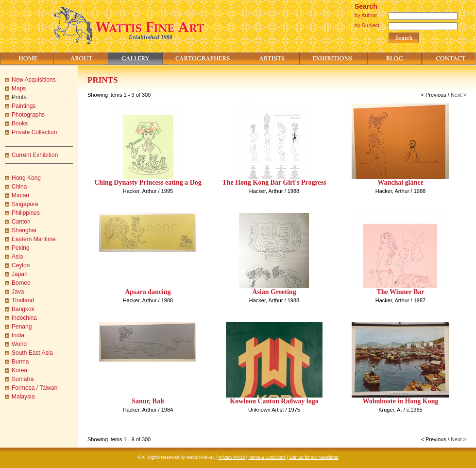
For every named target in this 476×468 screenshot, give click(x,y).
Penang (22, 327)
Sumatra (23, 379)
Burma (20, 362)
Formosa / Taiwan (34, 388)
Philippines (26, 213)
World (19, 344)
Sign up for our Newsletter (314, 457)
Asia (17, 257)
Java (18, 292)
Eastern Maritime (34, 239)
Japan (20, 274)
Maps (19, 88)
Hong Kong (26, 178)
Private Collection (34, 132)
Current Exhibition (35, 155)
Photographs (28, 115)
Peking (21, 248)
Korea (19, 370)
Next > (459, 95)
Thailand (23, 300)
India (18, 335)
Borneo (21, 283)
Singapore (25, 204)
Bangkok (23, 309)
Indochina (24, 318)
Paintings (24, 106)
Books (20, 123)
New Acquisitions (34, 80)
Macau (20, 195)
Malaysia (23, 397)
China (19, 187)
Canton (21, 222)
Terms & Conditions (267, 457)
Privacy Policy (232, 457)
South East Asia (32, 353)
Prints (19, 97)
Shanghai (24, 230)
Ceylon (21, 265)
